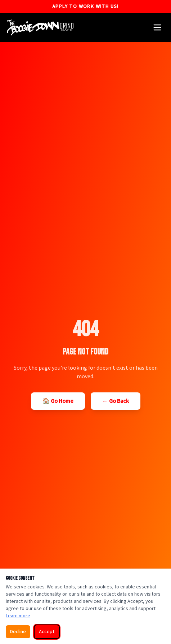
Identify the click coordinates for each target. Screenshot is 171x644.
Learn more (18, 616)
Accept (47, 632)
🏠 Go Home (58, 401)
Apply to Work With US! (85, 6)
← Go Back (116, 401)
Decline (18, 632)
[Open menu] (157, 27)
